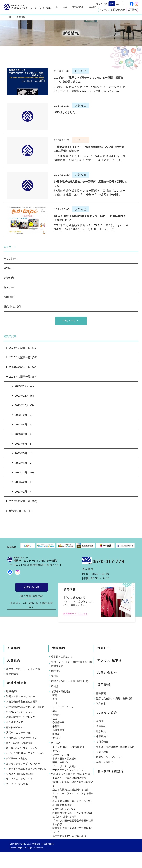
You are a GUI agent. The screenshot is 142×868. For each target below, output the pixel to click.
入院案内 (14, 660)
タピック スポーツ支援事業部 (68, 747)
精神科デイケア (15, 727)
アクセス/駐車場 (110, 660)
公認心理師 (102, 752)
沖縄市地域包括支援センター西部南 (25, 707)
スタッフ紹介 (107, 713)
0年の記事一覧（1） (20, 511)
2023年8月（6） (23, 425)
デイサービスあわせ (17, 758)
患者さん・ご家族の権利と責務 (69, 778)
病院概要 (56, 671)
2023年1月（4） (23, 492)
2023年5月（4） (23, 453)
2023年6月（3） (23, 444)
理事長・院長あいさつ (63, 657)
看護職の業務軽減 (62, 805)
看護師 (100, 721)
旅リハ (56, 751)
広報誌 (55, 686)
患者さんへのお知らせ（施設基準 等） (32, 605)
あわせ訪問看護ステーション (22, 738)
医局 (55, 695)
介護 (55, 703)
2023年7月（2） (23, 434)
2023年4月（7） (23, 463)
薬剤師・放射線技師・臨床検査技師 (115, 747)
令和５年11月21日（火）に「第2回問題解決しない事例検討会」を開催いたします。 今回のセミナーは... (90, 158)
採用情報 (132, 10)
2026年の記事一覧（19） (22, 348)
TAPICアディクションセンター (69, 770)
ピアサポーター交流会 (64, 766)
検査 (55, 719)
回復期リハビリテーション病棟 (23, 669)
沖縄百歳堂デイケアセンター (22, 717)
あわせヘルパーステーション (22, 748)
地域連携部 (12, 691)
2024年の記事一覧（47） (22, 367)
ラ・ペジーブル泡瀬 (17, 784)
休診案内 (9, 278)
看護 (55, 699)
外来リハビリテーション (19, 712)
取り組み (56, 743)
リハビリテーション (63, 707)
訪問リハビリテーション (19, 733)
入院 (65, 7)
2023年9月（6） (23, 415)
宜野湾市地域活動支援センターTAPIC (26, 769)
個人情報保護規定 (32, 596)
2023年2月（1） (23, 482)
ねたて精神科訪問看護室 (19, 743)
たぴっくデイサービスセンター (23, 764)
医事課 (56, 734)
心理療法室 (58, 722)
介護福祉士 (102, 726)
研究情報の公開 (13, 307)
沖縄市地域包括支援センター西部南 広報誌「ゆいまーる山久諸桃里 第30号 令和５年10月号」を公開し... (90, 193)
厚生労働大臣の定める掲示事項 (69, 836)
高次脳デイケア (15, 722)
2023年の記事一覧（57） (22, 377)
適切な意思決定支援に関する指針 (70, 790)
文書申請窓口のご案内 (64, 809)
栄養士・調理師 (105, 762)
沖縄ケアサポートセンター (21, 696)
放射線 (56, 715)
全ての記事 (10, 259)
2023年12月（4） (23, 386)
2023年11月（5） (23, 396)
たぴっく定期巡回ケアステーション (25, 753)
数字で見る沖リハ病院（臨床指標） (70, 681)
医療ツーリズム (61, 762)
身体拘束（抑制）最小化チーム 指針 (72, 801)
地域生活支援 (78, 7)
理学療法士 (102, 731)
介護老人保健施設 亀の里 (20, 774)
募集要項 (101, 693)
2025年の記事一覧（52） (22, 357)
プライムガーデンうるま (19, 779)
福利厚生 (101, 704)
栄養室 (56, 726)
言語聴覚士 (102, 742)
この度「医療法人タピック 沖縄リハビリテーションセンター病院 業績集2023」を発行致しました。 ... (90, 89)
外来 (56, 7)
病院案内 (93, 7)
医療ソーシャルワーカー (109, 757)
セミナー (9, 287)
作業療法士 (102, 736)
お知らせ (9, 268)
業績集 (55, 676)
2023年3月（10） (23, 472)
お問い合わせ (118, 10)
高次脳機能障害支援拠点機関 (22, 702)
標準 (112, 4)
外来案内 (14, 648)
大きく (119, 4)
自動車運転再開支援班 (64, 759)
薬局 (55, 711)
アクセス (104, 10)
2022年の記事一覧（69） (22, 501)
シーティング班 (61, 755)
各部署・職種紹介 (61, 692)
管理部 (56, 738)
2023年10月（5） (23, 405)
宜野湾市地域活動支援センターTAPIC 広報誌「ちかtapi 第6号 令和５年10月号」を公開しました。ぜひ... (91, 227)
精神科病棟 (12, 674)
